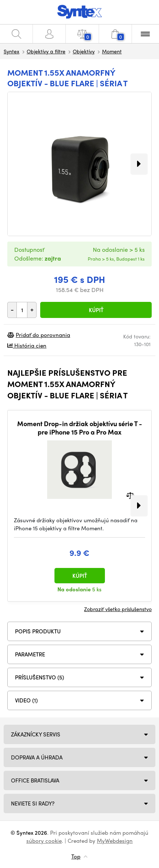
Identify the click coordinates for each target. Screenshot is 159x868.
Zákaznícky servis (36, 734)
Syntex (12, 51)
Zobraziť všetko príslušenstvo (118, 609)
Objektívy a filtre (46, 51)
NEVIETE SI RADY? (33, 803)
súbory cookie (44, 841)
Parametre (30, 654)
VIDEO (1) (26, 700)
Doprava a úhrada (37, 757)
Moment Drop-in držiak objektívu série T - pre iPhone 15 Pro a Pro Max (80, 428)
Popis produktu (38, 631)
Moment (112, 51)
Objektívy (84, 51)
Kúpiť (96, 310)
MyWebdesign (115, 841)
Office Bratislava (35, 780)
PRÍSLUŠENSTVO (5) (39, 677)
